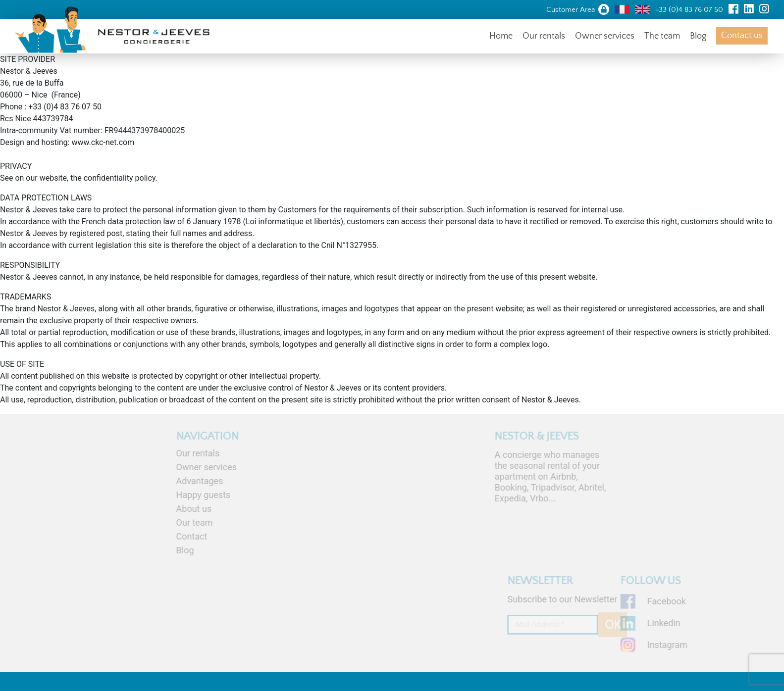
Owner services (605, 36)
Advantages (176, 481)
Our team (170, 522)
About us (170, 509)
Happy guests (179, 495)
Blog (698, 36)
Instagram (683, 645)
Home (501, 36)
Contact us (742, 36)
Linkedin (679, 623)
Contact (168, 536)
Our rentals (544, 36)
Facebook (682, 601)
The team (662, 36)
